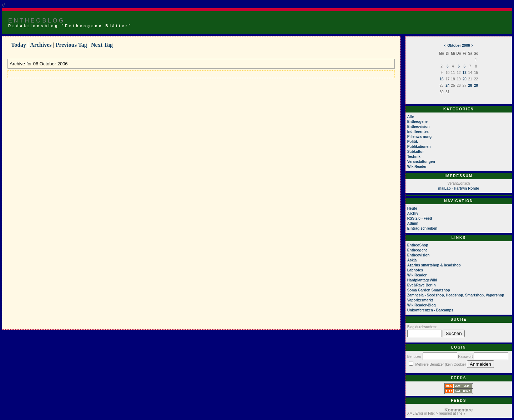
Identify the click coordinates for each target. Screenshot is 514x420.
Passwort (465, 357)
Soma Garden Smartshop (429, 290)
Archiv (413, 213)
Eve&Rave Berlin (422, 285)
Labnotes (415, 270)
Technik (414, 157)
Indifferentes (418, 132)
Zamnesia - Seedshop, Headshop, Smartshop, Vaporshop (456, 295)
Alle (410, 117)
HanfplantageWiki (422, 280)
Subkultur (416, 152)
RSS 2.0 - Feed (420, 218)
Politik (413, 142)
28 (470, 86)
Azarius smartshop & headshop (434, 265)
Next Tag (102, 45)
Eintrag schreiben (422, 228)
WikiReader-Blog (422, 305)
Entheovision (419, 127)
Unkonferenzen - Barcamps (430, 310)
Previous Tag (71, 45)
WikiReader (417, 167)
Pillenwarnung (419, 137)
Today (19, 45)
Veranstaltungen (421, 162)
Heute (412, 208)
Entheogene (417, 122)
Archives (41, 45)
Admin (413, 223)
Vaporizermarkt (420, 300)
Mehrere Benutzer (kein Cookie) (440, 364)
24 (447, 86)
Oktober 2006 (458, 46)
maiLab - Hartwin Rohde (459, 188)
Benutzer (414, 357)
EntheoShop (418, 245)
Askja (412, 260)
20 (465, 79)
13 (465, 73)
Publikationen (419, 147)
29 (476, 86)
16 (441, 79)
